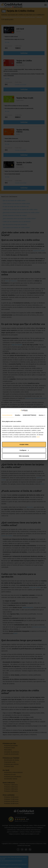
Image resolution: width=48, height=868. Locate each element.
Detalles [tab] (18, 415)
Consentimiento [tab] (7, 415)
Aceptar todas (24, 444)
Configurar (24, 450)
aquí (38, 437)
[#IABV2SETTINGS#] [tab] (29, 415)
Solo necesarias (24, 456)
